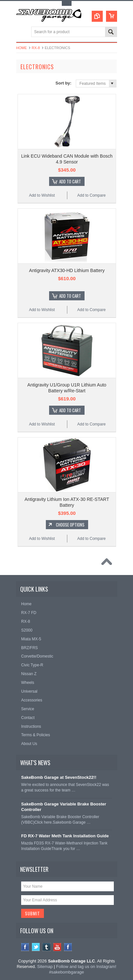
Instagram (68, 947)
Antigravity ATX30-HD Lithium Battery (67, 270)
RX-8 (36, 48)
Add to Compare (91, 195)
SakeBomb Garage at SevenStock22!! (59, 777)
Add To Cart (70, 181)
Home (22, 48)
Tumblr (47, 947)
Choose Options (70, 525)
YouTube (57, 947)
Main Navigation (22, 32)
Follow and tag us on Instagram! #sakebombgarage (83, 969)
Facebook (25, 947)
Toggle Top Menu (67, 3)
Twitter (36, 947)
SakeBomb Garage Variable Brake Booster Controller (64, 807)
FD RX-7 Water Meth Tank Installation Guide (65, 836)
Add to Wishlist (42, 195)
